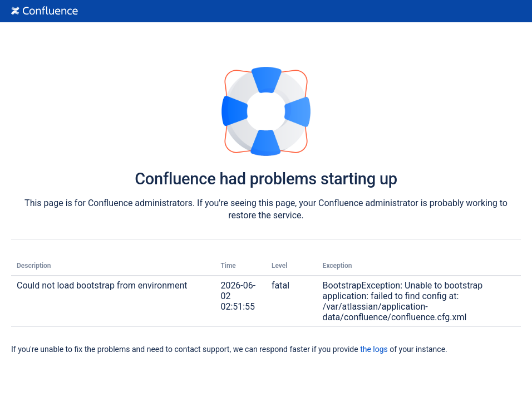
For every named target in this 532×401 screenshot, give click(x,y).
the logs (374, 349)
